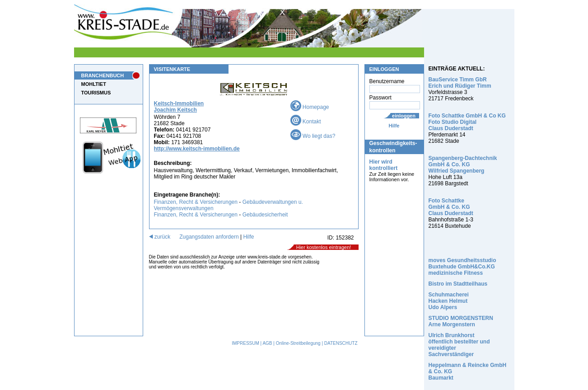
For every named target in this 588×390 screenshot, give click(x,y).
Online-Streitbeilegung (298, 343)
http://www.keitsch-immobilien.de (197, 149)
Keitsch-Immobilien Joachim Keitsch (179, 107)
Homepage (310, 107)
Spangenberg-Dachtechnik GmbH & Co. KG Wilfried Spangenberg (463, 164)
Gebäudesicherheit (265, 215)
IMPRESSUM (245, 343)
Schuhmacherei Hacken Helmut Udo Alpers (449, 301)
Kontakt (306, 122)
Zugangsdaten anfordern (209, 237)
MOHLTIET (94, 84)
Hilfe (394, 126)
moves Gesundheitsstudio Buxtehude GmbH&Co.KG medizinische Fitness (462, 267)
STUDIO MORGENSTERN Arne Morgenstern (461, 321)
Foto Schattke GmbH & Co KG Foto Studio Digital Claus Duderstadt (467, 122)
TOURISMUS (96, 93)
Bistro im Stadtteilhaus (458, 284)
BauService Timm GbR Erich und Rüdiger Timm (460, 83)
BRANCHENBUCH (103, 75)
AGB (267, 343)
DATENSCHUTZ (341, 343)
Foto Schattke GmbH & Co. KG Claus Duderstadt (451, 207)
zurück (160, 237)
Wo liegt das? (313, 136)
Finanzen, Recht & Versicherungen (196, 202)
